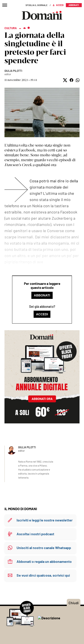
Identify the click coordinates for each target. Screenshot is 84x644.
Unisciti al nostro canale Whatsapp (44, 548)
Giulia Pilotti (13, 71)
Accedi (42, 314)
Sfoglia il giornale (37, 5)
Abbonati (42, 295)
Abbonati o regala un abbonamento (44, 561)
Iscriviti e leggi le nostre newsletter (45, 520)
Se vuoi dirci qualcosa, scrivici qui (43, 575)
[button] (65, 80)
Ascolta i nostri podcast (35, 534)
